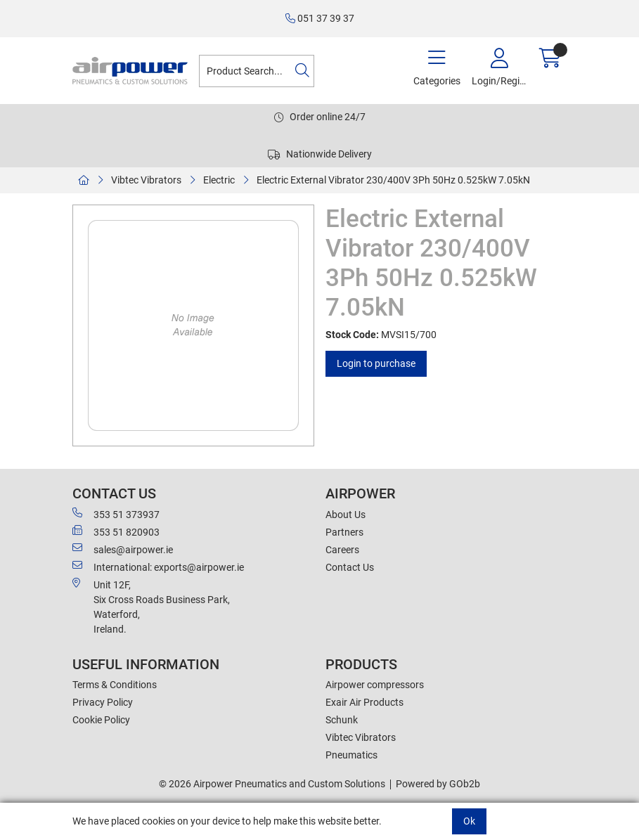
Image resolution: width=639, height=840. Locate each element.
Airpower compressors (375, 685)
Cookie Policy (101, 720)
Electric (219, 180)
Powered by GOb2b (438, 784)
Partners (344, 532)
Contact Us (350, 567)
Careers (342, 550)
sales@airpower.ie (123, 549)
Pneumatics (351, 755)
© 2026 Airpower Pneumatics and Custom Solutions (272, 784)
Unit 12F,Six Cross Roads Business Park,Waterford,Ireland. (151, 606)
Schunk (342, 720)
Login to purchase (376, 363)
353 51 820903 (116, 531)
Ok (469, 821)
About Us (346, 515)
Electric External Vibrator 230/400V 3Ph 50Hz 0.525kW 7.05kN (393, 180)
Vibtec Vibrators (146, 180)
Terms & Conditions (115, 685)
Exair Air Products (364, 702)
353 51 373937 (116, 514)
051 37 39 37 (320, 18)
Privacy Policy (103, 702)
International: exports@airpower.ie (158, 567)
